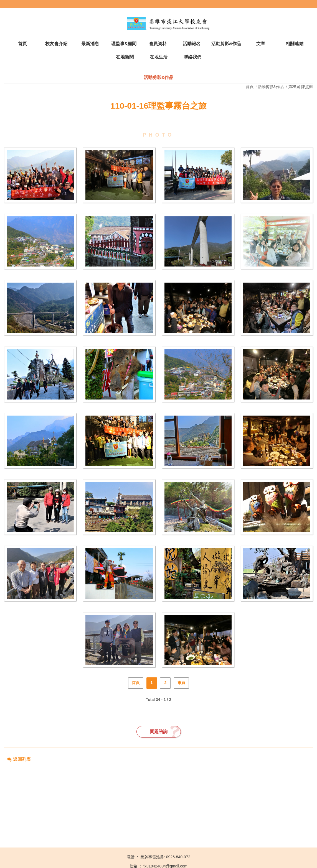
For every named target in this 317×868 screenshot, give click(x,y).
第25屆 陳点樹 (300, 87)
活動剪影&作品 (271, 87)
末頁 (181, 683)
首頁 (250, 87)
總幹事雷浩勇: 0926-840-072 (165, 857)
